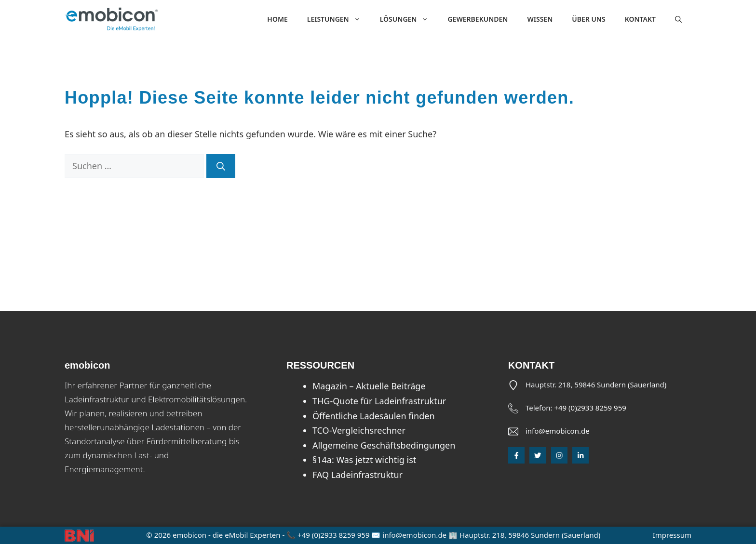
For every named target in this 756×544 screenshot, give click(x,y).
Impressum (672, 535)
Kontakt (640, 19)
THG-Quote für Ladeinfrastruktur (379, 401)
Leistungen (339, 19)
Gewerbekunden (478, 19)
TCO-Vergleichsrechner (359, 430)
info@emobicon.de (558, 431)
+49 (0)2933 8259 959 (590, 408)
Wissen (540, 19)
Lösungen (409, 19)
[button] (678, 19)
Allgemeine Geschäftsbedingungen (384, 445)
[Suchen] (221, 166)
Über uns (588, 19)
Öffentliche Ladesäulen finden (374, 416)
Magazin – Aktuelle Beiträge (369, 386)
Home (277, 19)
